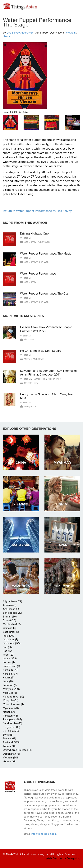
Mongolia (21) (10, 700)
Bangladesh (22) (12, 613)
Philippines (55, 379)
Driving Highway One (34, 234)
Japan (62, 545)
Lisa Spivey (30, 282)
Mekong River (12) (13, 697)
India (62, 504)
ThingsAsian (20, 8)
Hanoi (6, 36)
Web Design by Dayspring (63, 858)
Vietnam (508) (11, 758)
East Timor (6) (11, 632)
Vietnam (71, 33)
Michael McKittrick (34, 359)
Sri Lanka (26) (11, 731)
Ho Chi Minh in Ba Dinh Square (41, 351)
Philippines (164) (12, 719)
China (21, 463)
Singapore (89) (11, 727)
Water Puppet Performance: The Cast (45, 294)
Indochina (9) (10, 639)
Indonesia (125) (12, 643)
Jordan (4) (9, 662)
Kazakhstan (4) (11, 666)
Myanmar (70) (11, 708)
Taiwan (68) (9, 739)
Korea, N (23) (10, 670)
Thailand (62, 586)
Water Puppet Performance (38, 274)
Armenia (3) (9, 605)
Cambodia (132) (12, 624)
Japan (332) (10, 659)
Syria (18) (8, 735)
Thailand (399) (11, 742)
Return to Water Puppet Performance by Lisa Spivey (37, 211)
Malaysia (21, 545)
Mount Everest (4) (13, 704)
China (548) (9, 628)
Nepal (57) (9, 712)
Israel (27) (8, 655)
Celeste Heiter (32, 383)
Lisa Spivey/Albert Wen (20, 33)
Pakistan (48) (10, 716)
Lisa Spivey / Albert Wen (37, 242)
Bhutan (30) (10, 617)
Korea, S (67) (10, 674)
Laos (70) (8, 681)
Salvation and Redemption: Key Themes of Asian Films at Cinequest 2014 (48, 373)
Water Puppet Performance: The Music (46, 254)
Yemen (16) (9, 761)
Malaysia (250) (11, 689)
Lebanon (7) (10, 685)
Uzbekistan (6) (11, 754)
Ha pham (29, 340)
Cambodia (39, 379)
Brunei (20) (9, 620)
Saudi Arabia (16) (12, 723)
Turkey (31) (9, 746)
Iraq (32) (8, 651)
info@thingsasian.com (44, 834)
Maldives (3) (10, 693)
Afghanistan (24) (12, 601)
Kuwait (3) (8, 678)
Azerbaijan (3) (11, 609)
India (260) (9, 636)
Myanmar (62, 463)
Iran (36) (8, 647)
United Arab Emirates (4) (17, 750)
